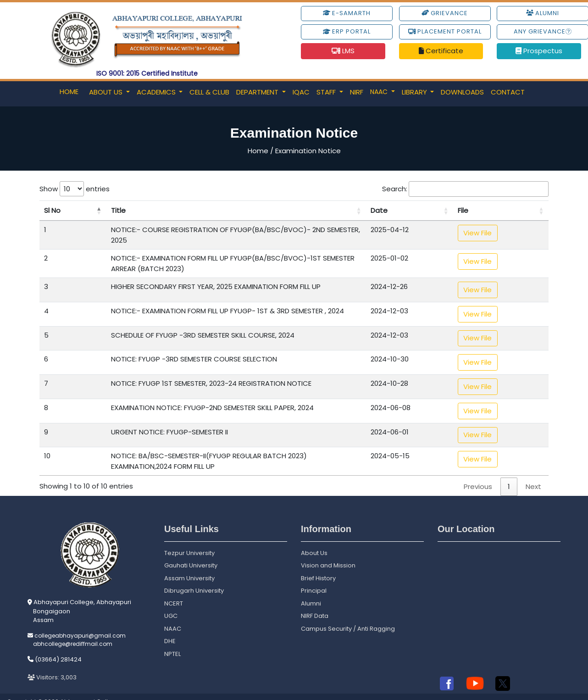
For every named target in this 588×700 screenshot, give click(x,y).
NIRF (357, 92)
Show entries (75, 189)
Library (415, 92)
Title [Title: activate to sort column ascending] (91, 210)
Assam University (189, 565)
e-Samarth (347, 13)
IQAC (301, 92)
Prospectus (539, 51)
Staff (327, 92)
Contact (508, 92)
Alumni (311, 591)
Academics (157, 92)
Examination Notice (308, 151)
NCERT (174, 591)
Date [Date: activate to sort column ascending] (448, 210)
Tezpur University (189, 540)
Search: (465, 189)
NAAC (380, 92)
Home (69, 92)
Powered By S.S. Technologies (536, 690)
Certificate (441, 51)
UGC (171, 603)
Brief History (318, 565)
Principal (314, 578)
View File (515, 233)
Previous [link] (478, 474)
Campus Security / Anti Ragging (348, 616)
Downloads (462, 92)
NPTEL (172, 641)
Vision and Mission (328, 553)
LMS (343, 51)
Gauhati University (191, 553)
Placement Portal (445, 31)
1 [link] (509, 474)
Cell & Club (209, 92)
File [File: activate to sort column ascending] (501, 210)
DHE (170, 628)
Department (258, 92)
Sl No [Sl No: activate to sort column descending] (52, 210)
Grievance (445, 13)
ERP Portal (347, 31)
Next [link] (533, 474)
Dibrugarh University (194, 578)
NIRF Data (315, 603)
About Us (107, 92)
